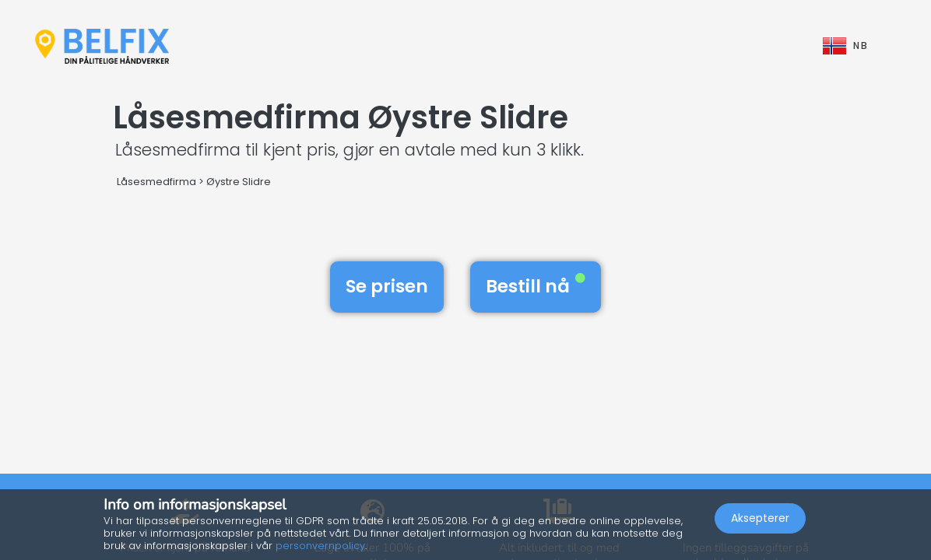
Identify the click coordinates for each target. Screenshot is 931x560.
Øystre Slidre (239, 182)
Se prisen (387, 286)
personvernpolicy (320, 546)
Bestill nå (536, 286)
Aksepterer (760, 518)
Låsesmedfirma (156, 182)
